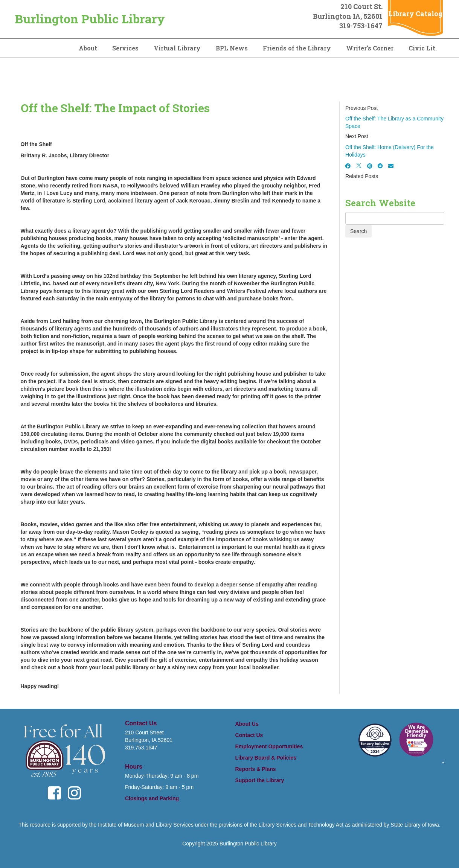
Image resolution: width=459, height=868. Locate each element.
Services (125, 48)
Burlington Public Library (90, 19)
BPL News (232, 48)
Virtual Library (177, 48)
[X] (359, 166)
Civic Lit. (423, 48)
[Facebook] (348, 166)
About (88, 48)
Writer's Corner (370, 48)
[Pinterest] (370, 166)
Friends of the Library (297, 48)
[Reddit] (380, 166)
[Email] (391, 166)
